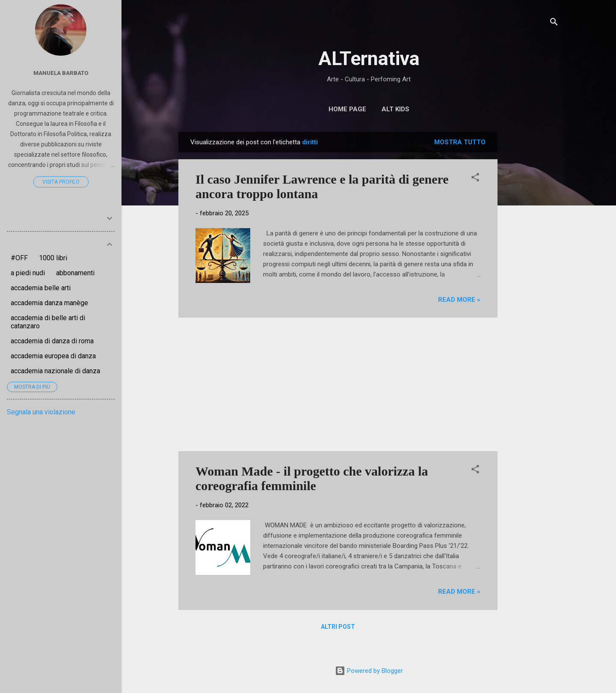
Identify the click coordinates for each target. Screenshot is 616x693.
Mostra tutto (460, 142)
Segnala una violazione (41, 412)
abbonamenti (75, 273)
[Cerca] (554, 23)
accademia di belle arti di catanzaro (48, 322)
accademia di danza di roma (52, 341)
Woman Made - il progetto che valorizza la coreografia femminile (312, 478)
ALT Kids (395, 109)
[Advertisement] (532, 260)
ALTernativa (369, 58)
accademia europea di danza (53, 356)
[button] (475, 179)
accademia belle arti (41, 288)
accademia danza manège (49, 303)
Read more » (459, 300)
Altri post (338, 627)
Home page (347, 109)
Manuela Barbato (61, 73)
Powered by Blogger (369, 671)
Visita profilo (61, 182)
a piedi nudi (28, 273)
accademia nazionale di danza (55, 371)
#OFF (19, 258)
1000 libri (53, 258)
